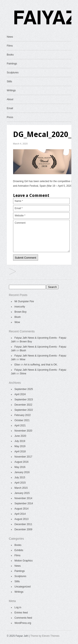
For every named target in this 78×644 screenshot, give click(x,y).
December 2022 (23, 405)
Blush (18, 317)
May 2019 (20, 446)
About (10, 99)
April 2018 (20, 452)
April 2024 (20, 394)
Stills (9, 81)
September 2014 (24, 503)
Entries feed (21, 613)
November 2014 (23, 498)
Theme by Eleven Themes (45, 636)
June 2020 (20, 436)
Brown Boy (21, 312)
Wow (17, 322)
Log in (18, 607)
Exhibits (19, 550)
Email (10, 108)
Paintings (12, 64)
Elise (17, 365)
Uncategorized (23, 587)
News (10, 37)
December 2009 (23, 529)
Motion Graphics (24, 561)
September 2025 (24, 389)
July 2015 (20, 477)
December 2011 (23, 524)
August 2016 (22, 462)
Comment (41, 236)
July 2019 (20, 441)
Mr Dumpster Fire (24, 301)
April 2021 (20, 426)
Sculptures (13, 73)
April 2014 (20, 514)
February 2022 (23, 415)
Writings (11, 90)
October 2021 (22, 420)
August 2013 (22, 519)
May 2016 (20, 467)
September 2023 (24, 400)
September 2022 (24, 410)
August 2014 (22, 509)
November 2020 (23, 431)
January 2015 (22, 493)
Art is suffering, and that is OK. (41, 365)
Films (10, 46)
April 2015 (20, 483)
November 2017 (23, 457)
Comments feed (23, 618)
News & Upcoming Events (13, 272)
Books (10, 55)
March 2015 (21, 488)
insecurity (20, 307)
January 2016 (22, 472)
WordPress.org (23, 623)
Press (10, 117)
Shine (23, 374)
